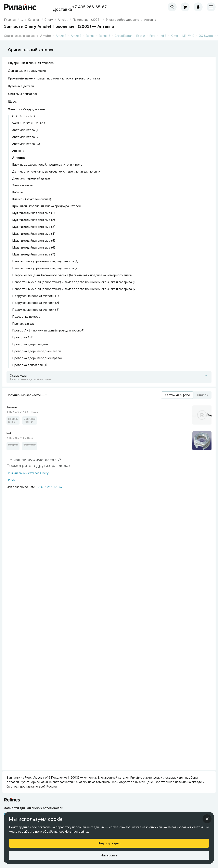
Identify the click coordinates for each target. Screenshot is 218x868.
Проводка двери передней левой (37, 351)
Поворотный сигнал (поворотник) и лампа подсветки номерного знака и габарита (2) (74, 289)
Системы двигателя (23, 94)
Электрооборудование (27, 109)
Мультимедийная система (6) (34, 247)
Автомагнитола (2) (26, 137)
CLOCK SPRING (23, 116)
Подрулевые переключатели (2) (36, 303)
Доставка (62, 9)
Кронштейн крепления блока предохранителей (46, 206)
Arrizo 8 (76, 36)
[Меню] (211, 7)
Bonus (90, 36)
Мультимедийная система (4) (34, 234)
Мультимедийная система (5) (34, 241)
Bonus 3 (105, 36)
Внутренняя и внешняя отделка (31, 63)
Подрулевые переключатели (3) (36, 310)
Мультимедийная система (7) (34, 254)
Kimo (174, 36)
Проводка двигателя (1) (30, 365)
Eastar (141, 36)
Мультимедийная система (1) (34, 213)
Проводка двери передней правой (37, 358)
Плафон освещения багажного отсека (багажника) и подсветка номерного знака (72, 275)
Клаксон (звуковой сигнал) (32, 199)
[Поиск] (28, 481)
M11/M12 (188, 36)
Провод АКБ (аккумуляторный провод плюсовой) (48, 330)
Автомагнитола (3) (26, 144)
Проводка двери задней (30, 344)
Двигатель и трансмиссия (27, 71)
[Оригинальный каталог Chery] (28, 474)
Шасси (13, 102)
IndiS (163, 36)
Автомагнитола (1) (26, 130)
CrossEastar (123, 36)
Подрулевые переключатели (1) (36, 296)
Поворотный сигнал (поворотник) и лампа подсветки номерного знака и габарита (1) (74, 282)
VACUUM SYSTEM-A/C (29, 123)
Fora (152, 36)
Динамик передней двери (31, 178)
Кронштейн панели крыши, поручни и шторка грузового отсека (54, 78)
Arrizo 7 (61, 36)
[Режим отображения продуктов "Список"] (202, 395)
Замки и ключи (23, 185)
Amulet (46, 36)
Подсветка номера (26, 317)
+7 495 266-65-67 (89, 7)
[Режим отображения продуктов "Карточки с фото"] (177, 395)
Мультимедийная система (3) (34, 227)
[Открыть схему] (109, 377)
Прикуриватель (23, 323)
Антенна (18, 151)
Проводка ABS (23, 337)
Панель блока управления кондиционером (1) (45, 261)
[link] (49, 20)
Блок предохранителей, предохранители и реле (47, 165)
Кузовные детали (21, 86)
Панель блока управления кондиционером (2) (45, 268)
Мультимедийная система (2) (34, 220)
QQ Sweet (206, 36)
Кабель (17, 192)
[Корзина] (185, 7)
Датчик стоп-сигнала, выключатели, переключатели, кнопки (56, 171)
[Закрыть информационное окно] (207, 819)
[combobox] (172, 7)
